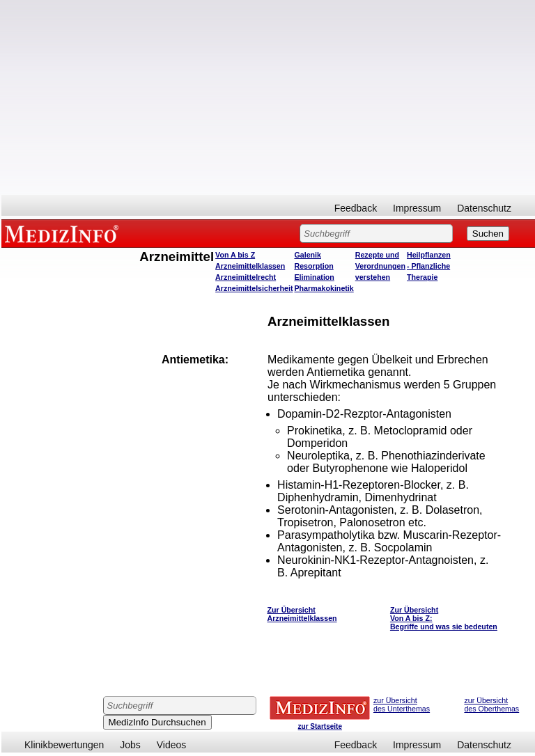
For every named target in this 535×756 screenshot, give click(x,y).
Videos (172, 745)
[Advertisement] (268, 97)
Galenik (308, 255)
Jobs (130, 745)
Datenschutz (484, 208)
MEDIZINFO (64, 233)
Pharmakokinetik (324, 288)
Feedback (356, 208)
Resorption (313, 266)
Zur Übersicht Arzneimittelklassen (302, 614)
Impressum (417, 208)
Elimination (314, 277)
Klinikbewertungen (64, 745)
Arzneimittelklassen (250, 266)
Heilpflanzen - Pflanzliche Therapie (429, 266)
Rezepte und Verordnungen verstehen (380, 266)
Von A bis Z (235, 255)
